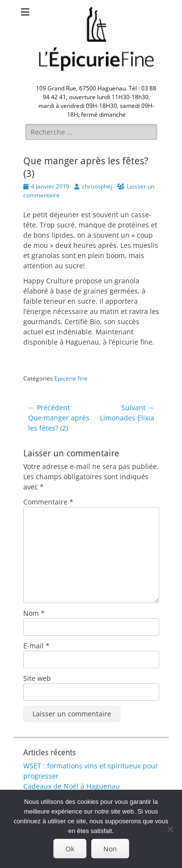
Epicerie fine (71, 378)
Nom (34, 613)
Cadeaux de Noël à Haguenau (72, 786)
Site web (37, 678)
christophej (97, 186)
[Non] (170, 829)
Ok (70, 849)
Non (110, 849)
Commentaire (48, 502)
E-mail (36, 646)
